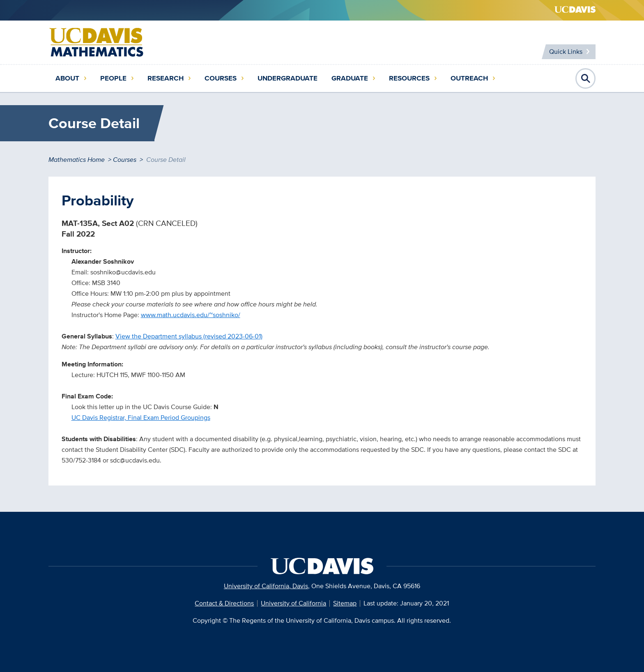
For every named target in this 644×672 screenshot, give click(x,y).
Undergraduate (287, 78)
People (113, 78)
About (67, 78)
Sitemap (345, 603)
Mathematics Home (77, 160)
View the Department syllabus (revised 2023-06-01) (189, 336)
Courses (221, 78)
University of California (293, 603)
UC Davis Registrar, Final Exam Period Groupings (141, 418)
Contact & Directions (224, 603)
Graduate (350, 78)
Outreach (469, 78)
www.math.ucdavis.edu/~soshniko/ (191, 315)
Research (166, 78)
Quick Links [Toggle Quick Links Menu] (566, 52)
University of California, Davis (266, 586)
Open (586, 78)
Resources (409, 78)
